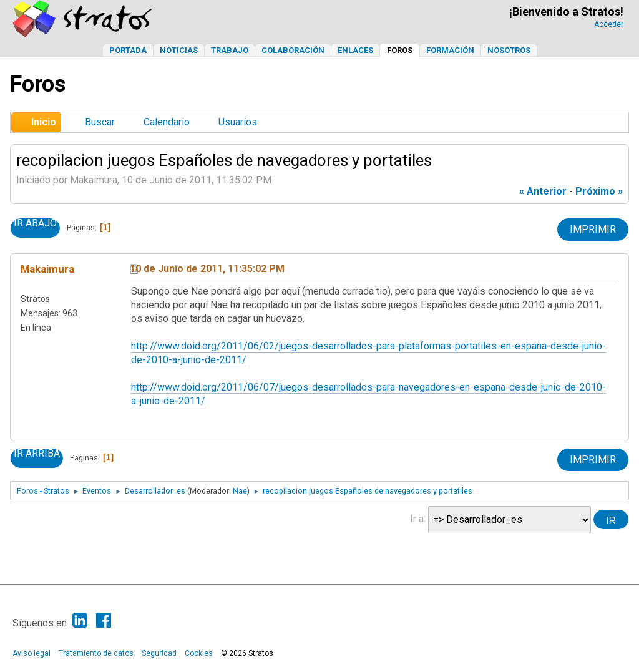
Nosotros (509, 50)
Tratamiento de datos (96, 653)
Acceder (609, 24)
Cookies (199, 653)
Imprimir (593, 229)
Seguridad (159, 653)
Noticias (179, 50)
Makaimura (47, 269)
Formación (450, 50)
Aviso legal (32, 653)
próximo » (599, 191)
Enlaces (355, 50)
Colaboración (293, 50)
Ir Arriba (37, 454)
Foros (400, 50)
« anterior (543, 191)
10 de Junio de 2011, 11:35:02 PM (207, 269)
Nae (240, 491)
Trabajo (230, 50)
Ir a (417, 518)
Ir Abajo (35, 223)
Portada (128, 50)
